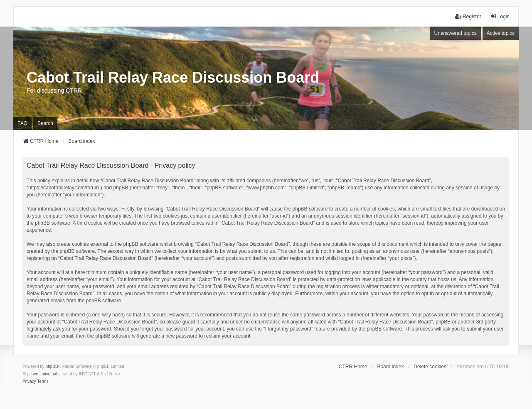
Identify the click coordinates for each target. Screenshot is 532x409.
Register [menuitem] (468, 16)
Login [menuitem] (500, 16)
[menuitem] (29, 382)
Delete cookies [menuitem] (430, 367)
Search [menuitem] (45, 123)
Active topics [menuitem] (501, 33)
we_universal (45, 374)
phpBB (52, 366)
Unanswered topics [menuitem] (456, 33)
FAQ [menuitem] (22, 123)
